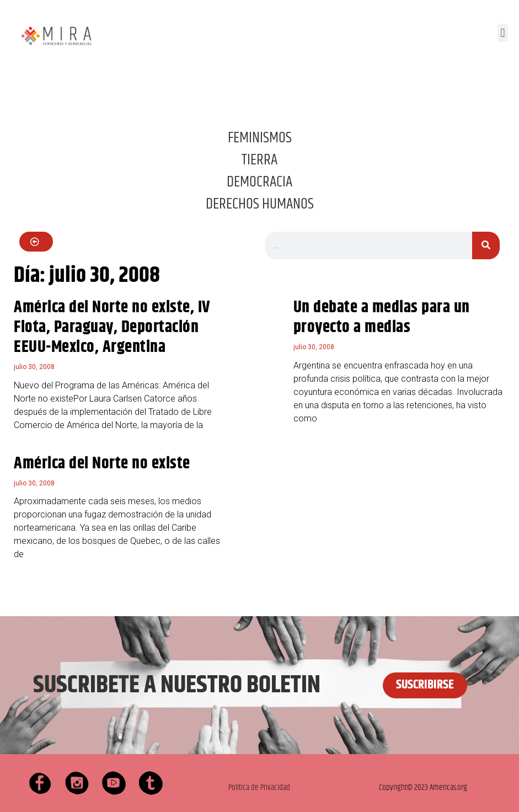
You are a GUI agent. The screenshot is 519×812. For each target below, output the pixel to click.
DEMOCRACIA (259, 182)
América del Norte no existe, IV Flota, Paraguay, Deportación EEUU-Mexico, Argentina (112, 327)
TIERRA (259, 160)
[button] (503, 33)
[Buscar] (486, 245)
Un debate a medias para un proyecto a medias (382, 317)
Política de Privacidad (259, 787)
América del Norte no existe (102, 464)
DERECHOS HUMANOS (260, 204)
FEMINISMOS (260, 138)
